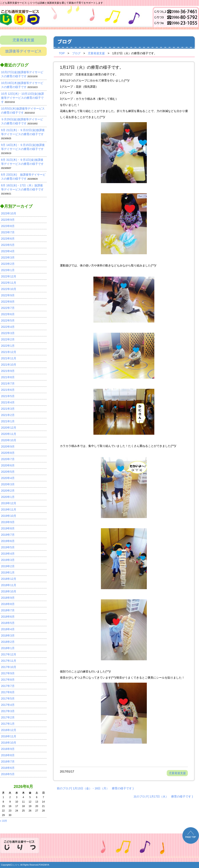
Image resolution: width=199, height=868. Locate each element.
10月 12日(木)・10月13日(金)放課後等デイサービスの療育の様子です (22, 98)
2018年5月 (8, 623)
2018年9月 (8, 598)
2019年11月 (9, 510)
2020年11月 (9, 434)
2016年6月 (8, 768)
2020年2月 (8, 491)
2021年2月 (8, 415)
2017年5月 (8, 699)
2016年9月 (8, 749)
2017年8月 (8, 680)
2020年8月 (8, 453)
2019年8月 (8, 528)
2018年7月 (8, 610)
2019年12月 (9, 503)
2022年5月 (8, 320)
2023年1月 (8, 270)
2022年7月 (8, 308)
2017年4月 (8, 705)
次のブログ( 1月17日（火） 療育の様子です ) (163, 796)
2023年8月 (8, 226)
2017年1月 (8, 724)
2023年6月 (8, 239)
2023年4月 (8, 251)
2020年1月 (8, 497)
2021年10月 (9, 365)
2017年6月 (8, 692)
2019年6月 (8, 541)
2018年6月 (8, 617)
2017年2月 (8, 717)
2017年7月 (8, 686)
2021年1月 (8, 421)
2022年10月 (9, 289)
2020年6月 (8, 465)
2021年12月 (9, 352)
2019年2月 (8, 566)
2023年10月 (9, 213)
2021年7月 (8, 383)
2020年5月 (8, 472)
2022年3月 (8, 333)
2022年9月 (8, 295)
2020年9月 (8, 446)
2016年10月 (9, 743)
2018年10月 (9, 591)
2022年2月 (8, 339)
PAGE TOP (191, 835)
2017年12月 (9, 654)
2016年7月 (8, 762)
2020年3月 (8, 484)
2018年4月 (8, 629)
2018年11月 (9, 585)
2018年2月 (8, 642)
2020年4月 (8, 478)
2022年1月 (8, 346)
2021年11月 (9, 358)
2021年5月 (8, 396)
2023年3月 (8, 257)
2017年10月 (9, 667)
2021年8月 (8, 377)
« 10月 (4, 821)
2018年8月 (8, 604)
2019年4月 (8, 554)
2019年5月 (8, 547)
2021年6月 (8, 390)
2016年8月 (8, 755)
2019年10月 (9, 516)
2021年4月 (8, 402)
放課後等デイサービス (23, 51)
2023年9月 (8, 220)
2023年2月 (8, 264)
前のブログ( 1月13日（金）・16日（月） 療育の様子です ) (95, 788)
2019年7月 (8, 535)
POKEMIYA (44, 865)
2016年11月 (9, 736)
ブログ (76, 53)
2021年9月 (8, 371)
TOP (62, 53)
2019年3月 (8, 560)
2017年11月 (9, 661)
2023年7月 (8, 232)
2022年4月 (8, 327)
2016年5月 (8, 774)
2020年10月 (9, 440)
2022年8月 (8, 302)
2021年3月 (8, 409)
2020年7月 (8, 459)
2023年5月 (8, 245)
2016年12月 (9, 730)
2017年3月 (8, 711)
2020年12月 (9, 428)
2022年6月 (8, 314)
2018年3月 (8, 636)
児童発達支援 (23, 40)
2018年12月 (9, 579)
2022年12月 (9, 276)
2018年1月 (8, 648)
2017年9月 (8, 673)
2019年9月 (8, 522)
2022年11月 (9, 283)
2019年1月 (8, 573)
